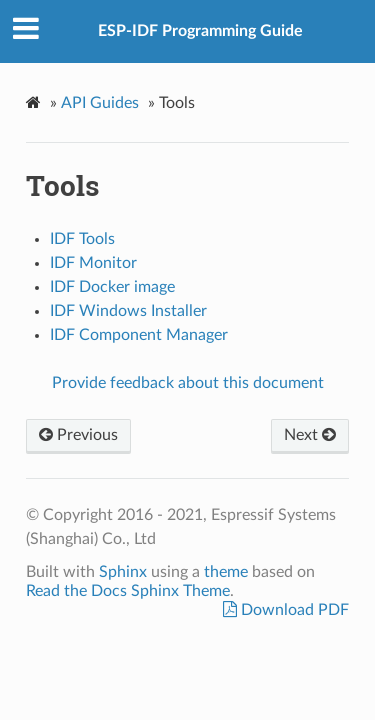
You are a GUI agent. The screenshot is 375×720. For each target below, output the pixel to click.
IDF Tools (82, 239)
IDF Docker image (112, 287)
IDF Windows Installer (128, 311)
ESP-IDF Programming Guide (200, 31)
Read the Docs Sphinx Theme (128, 591)
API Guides (100, 103)
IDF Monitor (93, 263)
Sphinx (123, 572)
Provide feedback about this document (188, 383)
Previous (78, 435)
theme (226, 572)
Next (310, 435)
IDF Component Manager (139, 335)
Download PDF (293, 610)
